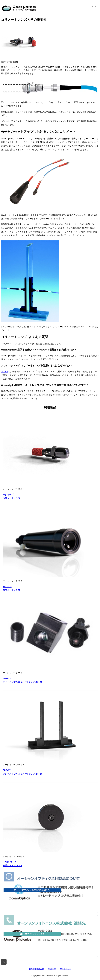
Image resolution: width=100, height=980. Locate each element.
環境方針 (52, 969)
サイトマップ (66, 969)
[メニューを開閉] (95, 5)
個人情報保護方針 (36, 969)
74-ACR (5, 372)
